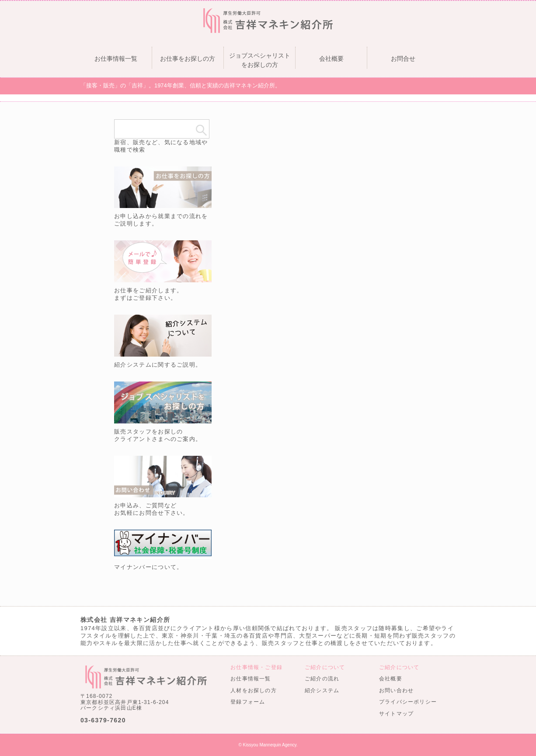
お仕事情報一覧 (116, 59)
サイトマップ (396, 714)
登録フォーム (248, 702)
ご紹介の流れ (322, 679)
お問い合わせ (396, 690)
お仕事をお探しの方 (188, 59)
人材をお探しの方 (254, 690)
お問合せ (403, 59)
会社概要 (331, 59)
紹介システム (322, 690)
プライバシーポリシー (408, 702)
